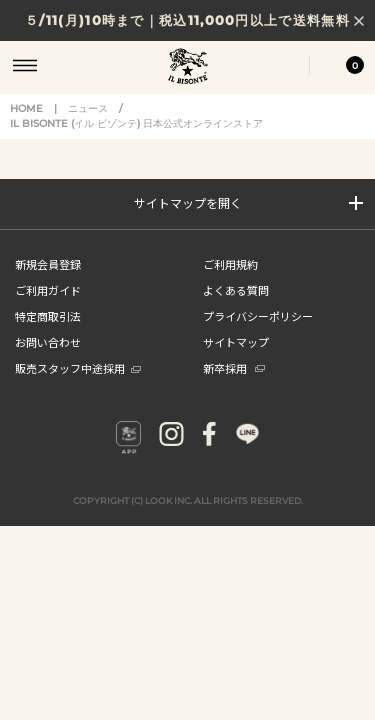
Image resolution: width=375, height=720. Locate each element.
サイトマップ (236, 342)
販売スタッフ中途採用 (78, 368)
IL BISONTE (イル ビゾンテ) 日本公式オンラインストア (188, 68)
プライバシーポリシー (258, 316)
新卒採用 (234, 368)
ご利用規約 (230, 264)
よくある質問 (236, 290)
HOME (26, 108)
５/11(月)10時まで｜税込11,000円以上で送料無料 (187, 20)
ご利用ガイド (48, 290)
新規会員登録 (48, 264)
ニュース (88, 108)
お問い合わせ (48, 342)
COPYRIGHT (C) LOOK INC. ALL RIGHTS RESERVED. (188, 500)
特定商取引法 (48, 316)
